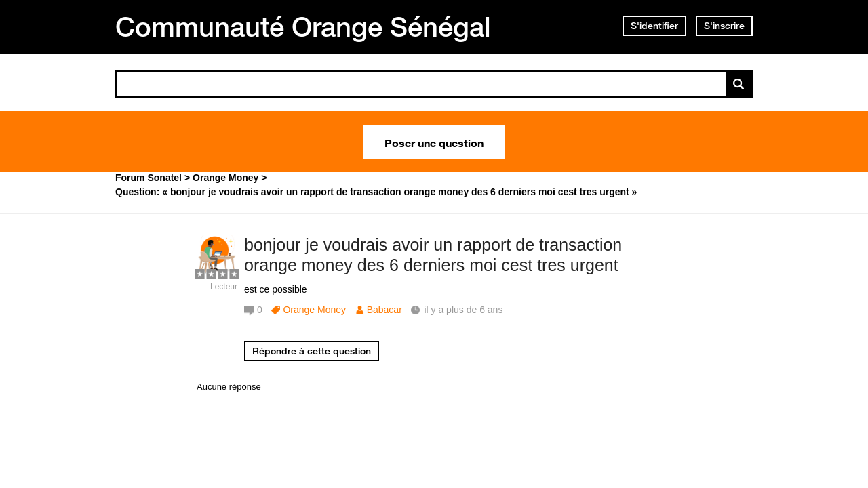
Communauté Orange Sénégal (303, 26)
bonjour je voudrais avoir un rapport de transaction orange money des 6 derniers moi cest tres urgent (433, 255)
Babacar (384, 310)
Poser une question (434, 142)
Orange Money (314, 310)
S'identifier (654, 26)
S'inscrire (724, 26)
